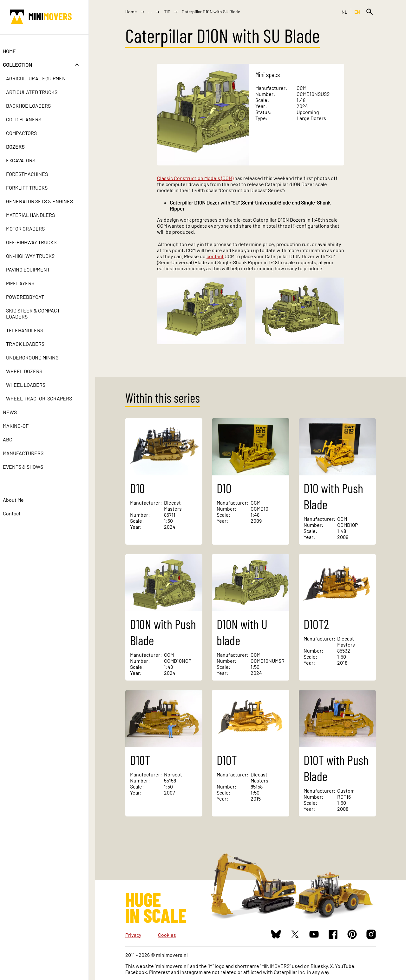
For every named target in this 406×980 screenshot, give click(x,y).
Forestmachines (34, 174)
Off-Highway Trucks (38, 242)
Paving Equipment (35, 269)
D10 (167, 12)
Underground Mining (39, 357)
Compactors (28, 133)
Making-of (22, 426)
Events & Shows (30, 467)
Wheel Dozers (31, 371)
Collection (24, 65)
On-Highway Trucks (37, 256)
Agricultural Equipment (44, 78)
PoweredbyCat (32, 297)
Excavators (27, 160)
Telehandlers (31, 330)
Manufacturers (30, 453)
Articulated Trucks (38, 92)
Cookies (167, 935)
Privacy (133, 935)
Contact (18, 513)
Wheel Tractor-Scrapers (46, 398)
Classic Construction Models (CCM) (195, 178)
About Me (20, 500)
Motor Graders (32, 228)
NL (345, 12)
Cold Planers (30, 119)
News (16, 412)
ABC (14, 439)
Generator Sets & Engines (46, 201)
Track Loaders (32, 344)
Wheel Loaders (32, 385)
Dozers (22, 147)
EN (357, 12)
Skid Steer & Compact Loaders (40, 313)
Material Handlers (37, 215)
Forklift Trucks (33, 188)
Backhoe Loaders (35, 106)
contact (215, 256)
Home (16, 51)
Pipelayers (27, 283)
